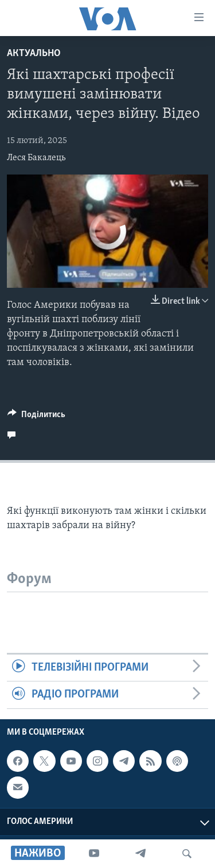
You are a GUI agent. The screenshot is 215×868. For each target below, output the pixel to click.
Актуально (34, 53)
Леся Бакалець (36, 158)
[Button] (36, 417)
